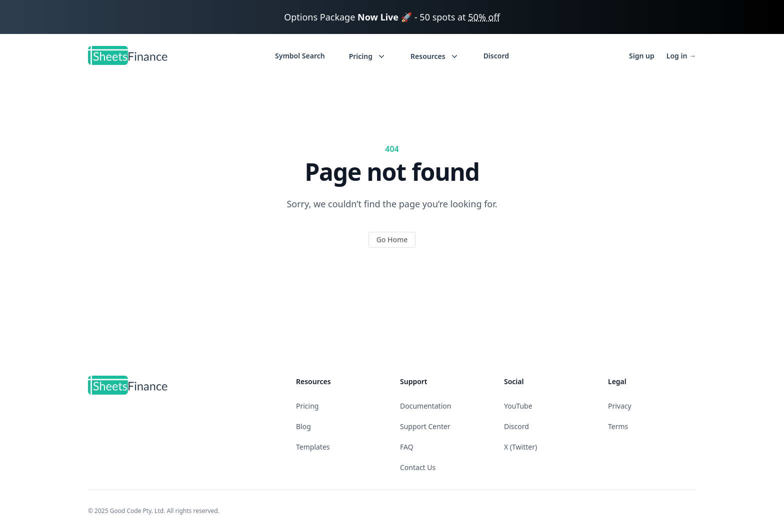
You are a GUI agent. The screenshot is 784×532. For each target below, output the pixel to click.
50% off (484, 17)
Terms (618, 426)
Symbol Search (300, 56)
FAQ (407, 447)
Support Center (425, 426)
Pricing (307, 406)
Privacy (620, 406)
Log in (681, 56)
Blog (303, 426)
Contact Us (418, 467)
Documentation (425, 406)
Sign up (642, 56)
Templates (313, 447)
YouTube (518, 406)
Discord (496, 56)
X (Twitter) (520, 447)
